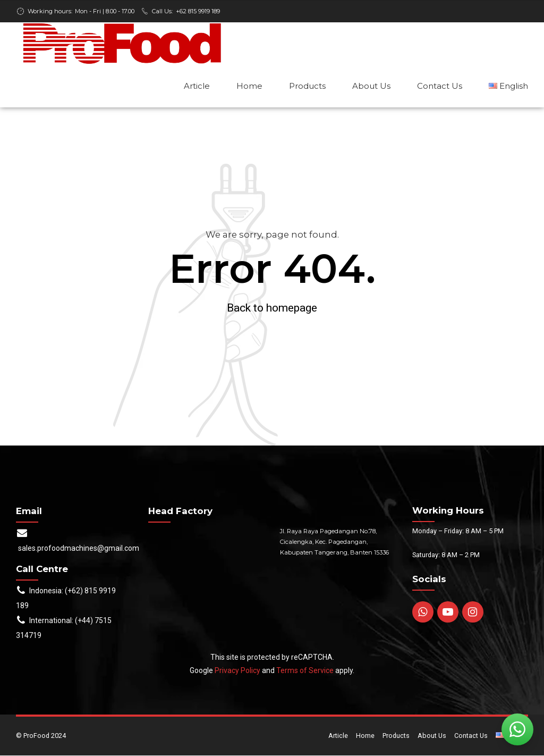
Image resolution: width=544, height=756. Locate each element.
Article (197, 86)
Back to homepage (272, 308)
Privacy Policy (237, 671)
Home (249, 86)
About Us (371, 86)
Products (307, 86)
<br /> (206, 566)
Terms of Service (305, 671)
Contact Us (440, 86)
